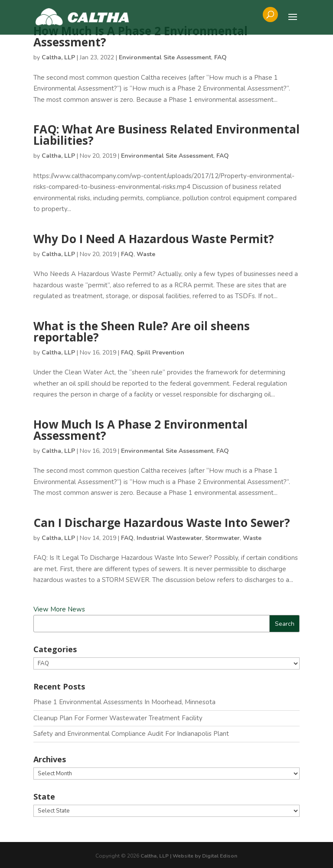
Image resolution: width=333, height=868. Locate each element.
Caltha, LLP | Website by (171, 856)
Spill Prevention (160, 353)
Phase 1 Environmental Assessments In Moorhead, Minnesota (124, 702)
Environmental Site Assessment (165, 57)
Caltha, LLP (58, 57)
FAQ (220, 57)
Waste (146, 254)
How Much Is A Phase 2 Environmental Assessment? (140, 36)
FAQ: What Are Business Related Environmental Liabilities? (166, 135)
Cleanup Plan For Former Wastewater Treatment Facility (118, 718)
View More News (59, 609)
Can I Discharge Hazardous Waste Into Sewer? (162, 523)
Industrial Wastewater (169, 538)
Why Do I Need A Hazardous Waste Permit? (154, 239)
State (44, 796)
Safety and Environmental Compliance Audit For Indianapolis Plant (131, 734)
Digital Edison (220, 856)
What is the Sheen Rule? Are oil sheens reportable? (142, 332)
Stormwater (222, 538)
